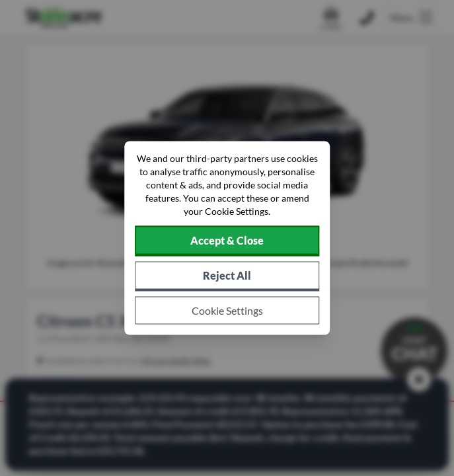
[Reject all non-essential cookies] (227, 277)
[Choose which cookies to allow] (227, 311)
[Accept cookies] (227, 241)
